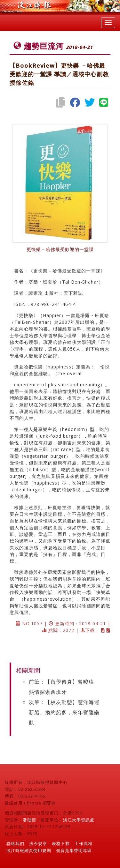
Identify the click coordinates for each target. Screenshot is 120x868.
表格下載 (61, 843)
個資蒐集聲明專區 (74, 850)
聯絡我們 (15, 843)
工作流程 (84, 843)
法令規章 (38, 843)
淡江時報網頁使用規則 (29, 850)
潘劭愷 (29, 820)
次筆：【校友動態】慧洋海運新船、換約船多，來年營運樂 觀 (64, 712)
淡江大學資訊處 (79, 820)
